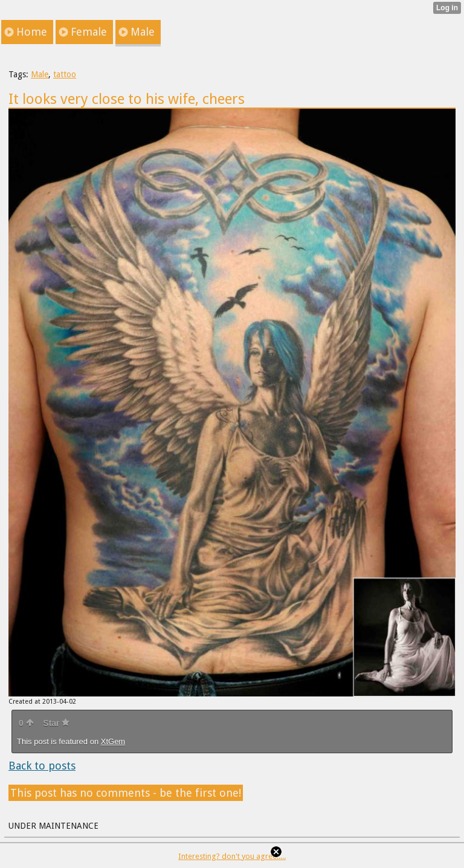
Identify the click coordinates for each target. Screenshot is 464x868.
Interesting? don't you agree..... (232, 856)
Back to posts (42, 766)
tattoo (65, 74)
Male (40, 74)
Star (56, 723)
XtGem (113, 741)
